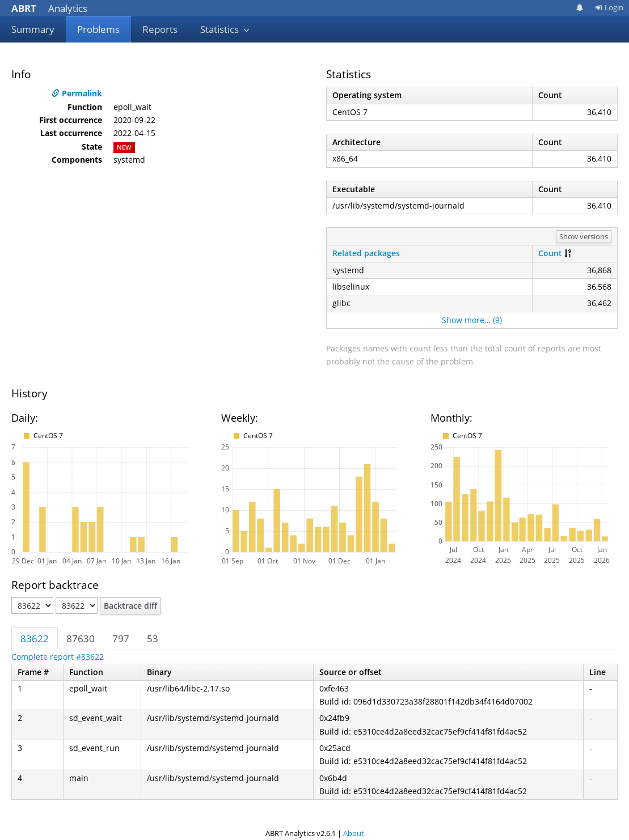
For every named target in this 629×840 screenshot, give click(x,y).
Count (550, 253)
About (354, 833)
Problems (98, 29)
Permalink (77, 93)
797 (121, 639)
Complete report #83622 (58, 657)
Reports (160, 29)
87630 (81, 639)
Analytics (49, 8)
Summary (33, 29)
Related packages (366, 253)
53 (153, 639)
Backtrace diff (130, 606)
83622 (35, 639)
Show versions (584, 236)
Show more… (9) (472, 320)
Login (609, 7)
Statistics (225, 29)
